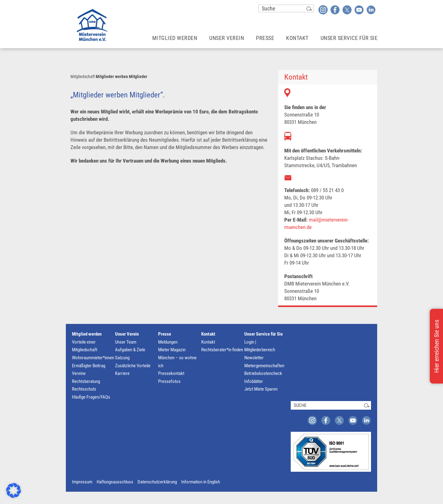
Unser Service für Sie (263, 334)
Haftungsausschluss (115, 482)
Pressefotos (169, 381)
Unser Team (126, 342)
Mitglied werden (87, 334)
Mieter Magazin (172, 350)
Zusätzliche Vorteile (133, 366)
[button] (14, 490)
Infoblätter (254, 381)
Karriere (122, 373)
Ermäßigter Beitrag (89, 366)
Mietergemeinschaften (264, 366)
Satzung (122, 358)
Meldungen (168, 342)
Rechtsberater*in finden (222, 350)
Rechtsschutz (84, 389)
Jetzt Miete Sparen (261, 389)
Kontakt (208, 334)
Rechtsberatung (86, 381)
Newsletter (254, 358)
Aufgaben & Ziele (130, 350)
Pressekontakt (171, 373)
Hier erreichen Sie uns (437, 346)
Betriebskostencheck (263, 373)
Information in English (201, 482)
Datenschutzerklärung (157, 482)
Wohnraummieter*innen (93, 358)
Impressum (82, 482)
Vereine (79, 373)
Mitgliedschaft (83, 77)
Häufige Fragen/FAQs (91, 397)
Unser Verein (127, 334)
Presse (165, 334)
